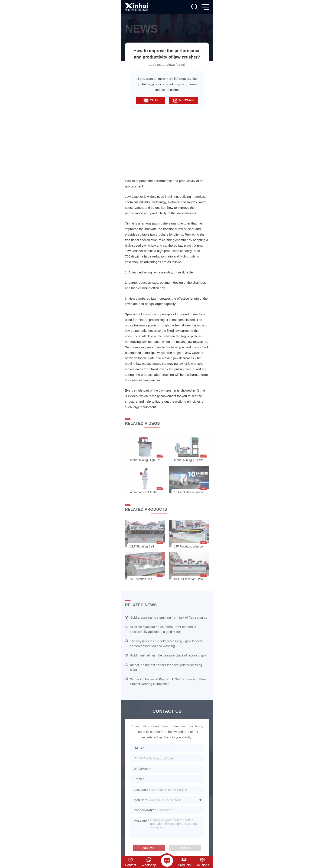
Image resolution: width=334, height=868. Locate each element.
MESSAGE (183, 100)
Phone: (139, 758)
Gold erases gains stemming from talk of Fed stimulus (168, 617)
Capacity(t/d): (144, 810)
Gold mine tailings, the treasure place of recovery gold (169, 655)
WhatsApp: (142, 769)
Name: (139, 747)
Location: (141, 790)
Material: (140, 800)
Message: (141, 820)
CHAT (150, 100)
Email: (139, 779)
